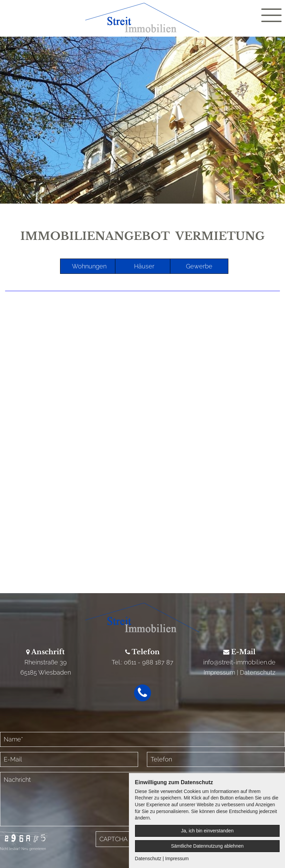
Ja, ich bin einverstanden (207, 831)
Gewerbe (199, 266)
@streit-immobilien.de (245, 662)
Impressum (219, 672)
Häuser (144, 266)
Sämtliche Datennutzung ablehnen (207, 846)
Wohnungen (89, 266)
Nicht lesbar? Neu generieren (23, 849)
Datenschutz (258, 672)
